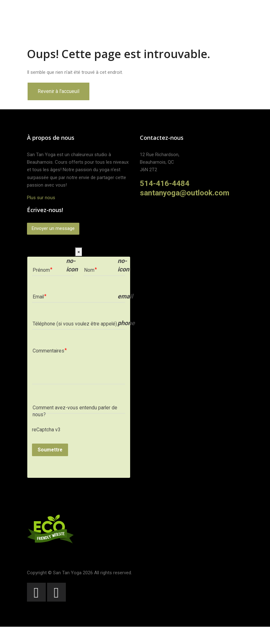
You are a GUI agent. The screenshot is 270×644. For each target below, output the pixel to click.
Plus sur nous (41, 198)
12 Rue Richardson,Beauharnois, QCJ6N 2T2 (160, 162)
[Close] (79, 252)
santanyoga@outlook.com (185, 193)
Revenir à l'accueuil (58, 91)
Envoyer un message (53, 228)
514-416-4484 (165, 183)
